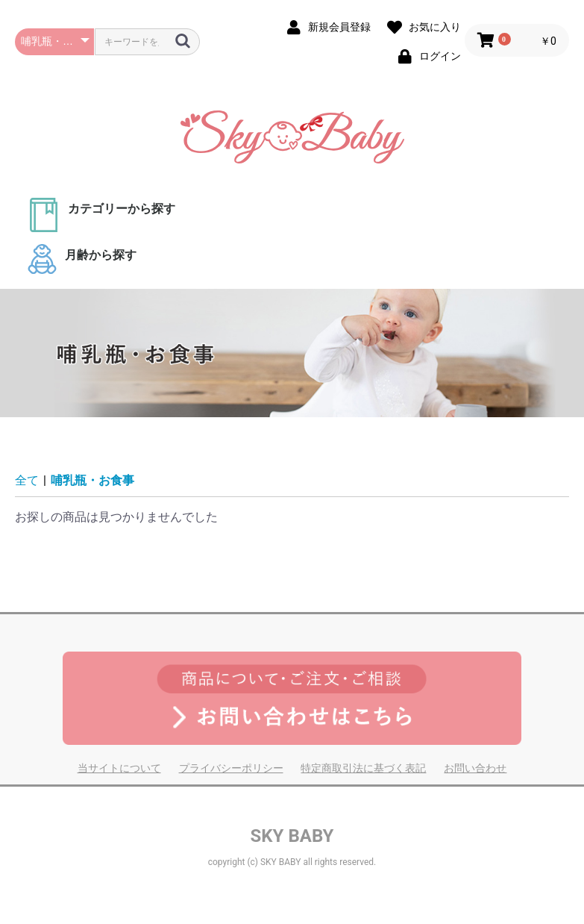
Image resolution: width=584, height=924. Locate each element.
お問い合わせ (475, 768)
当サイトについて (119, 768)
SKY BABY (292, 836)
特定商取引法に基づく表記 (363, 768)
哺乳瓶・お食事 (92, 480)
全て (27, 480)
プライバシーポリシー (231, 768)
